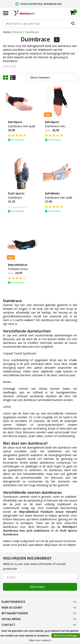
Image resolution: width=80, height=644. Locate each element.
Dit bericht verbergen (66, 636)
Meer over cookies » (40, 640)
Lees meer (10, 66)
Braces (18, 32)
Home (7, 32)
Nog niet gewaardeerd (17, 207)
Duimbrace (32, 32)
